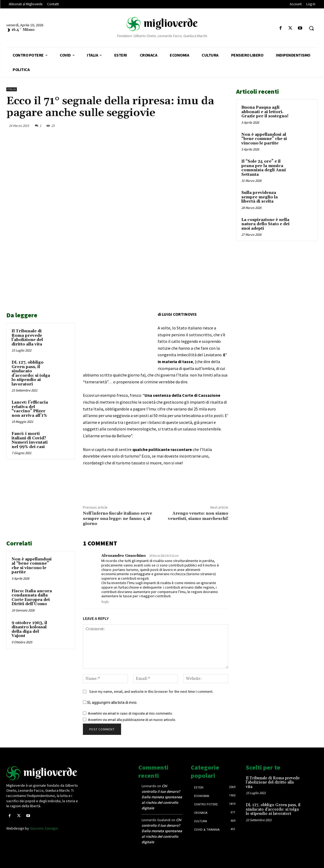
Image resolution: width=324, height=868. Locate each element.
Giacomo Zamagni (44, 828)
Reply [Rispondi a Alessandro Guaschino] (105, 602)
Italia (12, 89)
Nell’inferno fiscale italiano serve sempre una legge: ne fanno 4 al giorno (118, 518)
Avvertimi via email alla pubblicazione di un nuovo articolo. (132, 720)
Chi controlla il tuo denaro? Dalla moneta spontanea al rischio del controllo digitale (162, 797)
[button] (311, 28)
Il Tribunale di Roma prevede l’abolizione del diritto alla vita (27, 338)
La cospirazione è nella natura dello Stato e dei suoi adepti (265, 224)
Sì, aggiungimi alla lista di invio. (110, 703)
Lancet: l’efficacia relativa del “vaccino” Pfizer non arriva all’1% (30, 409)
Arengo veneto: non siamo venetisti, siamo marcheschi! (198, 516)
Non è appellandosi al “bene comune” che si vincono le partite (32, 566)
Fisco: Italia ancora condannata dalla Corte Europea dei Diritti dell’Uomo (32, 598)
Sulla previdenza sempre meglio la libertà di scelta (260, 197)
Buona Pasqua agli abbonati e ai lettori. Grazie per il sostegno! (265, 112)
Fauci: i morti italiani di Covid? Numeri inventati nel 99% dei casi (30, 440)
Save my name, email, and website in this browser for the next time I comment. (151, 691)
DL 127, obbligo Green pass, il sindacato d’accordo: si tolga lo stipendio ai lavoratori (31, 373)
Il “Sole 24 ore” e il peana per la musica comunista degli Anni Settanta (264, 168)
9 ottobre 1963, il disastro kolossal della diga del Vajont (29, 629)
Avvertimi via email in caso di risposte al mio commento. (130, 713)
